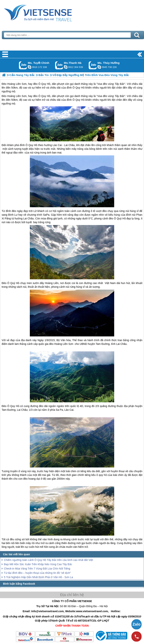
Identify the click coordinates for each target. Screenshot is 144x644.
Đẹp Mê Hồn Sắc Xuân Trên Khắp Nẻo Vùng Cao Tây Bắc (38, 564)
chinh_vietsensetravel (29, 67)
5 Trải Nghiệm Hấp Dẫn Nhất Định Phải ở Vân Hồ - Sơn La (38, 577)
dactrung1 (99, 67)
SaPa (46, 215)
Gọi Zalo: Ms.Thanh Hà (59, 65)
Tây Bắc (119, 96)
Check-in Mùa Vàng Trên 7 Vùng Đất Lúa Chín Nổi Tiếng (37, 569)
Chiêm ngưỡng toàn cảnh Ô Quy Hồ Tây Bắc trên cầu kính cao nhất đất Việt (48, 560)
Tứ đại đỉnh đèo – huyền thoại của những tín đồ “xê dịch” (37, 573)
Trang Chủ (47, 12)
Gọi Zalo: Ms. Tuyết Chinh (23, 65)
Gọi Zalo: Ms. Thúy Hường (93, 65)
